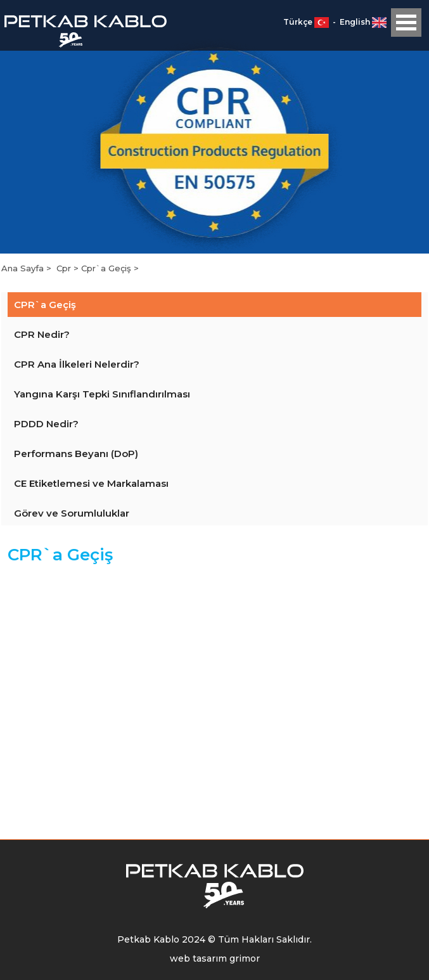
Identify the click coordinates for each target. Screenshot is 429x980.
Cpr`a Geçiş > (110, 268)
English (363, 22)
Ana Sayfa (24, 268)
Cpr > (69, 268)
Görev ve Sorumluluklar (72, 513)
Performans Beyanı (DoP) (76, 454)
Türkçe (307, 22)
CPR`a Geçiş (45, 305)
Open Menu (406, 23)
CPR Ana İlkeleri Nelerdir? (77, 364)
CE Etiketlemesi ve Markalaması (91, 483)
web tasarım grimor (215, 958)
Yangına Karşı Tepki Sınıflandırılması (102, 394)
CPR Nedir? (42, 334)
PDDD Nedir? (46, 424)
